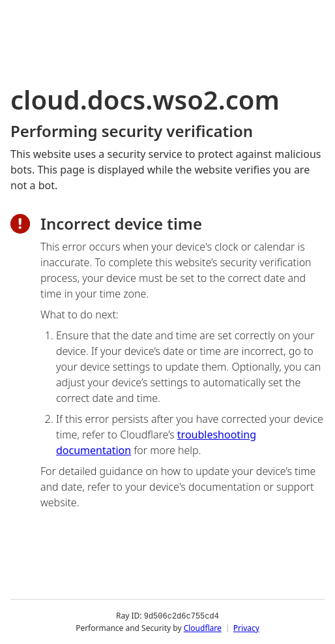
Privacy (246, 627)
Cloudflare (203, 627)
